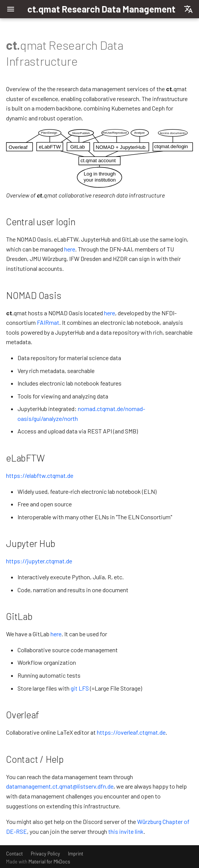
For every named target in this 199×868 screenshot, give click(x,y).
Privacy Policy (45, 854)
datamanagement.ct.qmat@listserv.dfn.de (60, 786)
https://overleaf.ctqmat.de (131, 732)
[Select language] (188, 9)
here (70, 249)
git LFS (80, 688)
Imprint (76, 854)
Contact (14, 854)
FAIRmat (48, 322)
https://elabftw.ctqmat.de (40, 475)
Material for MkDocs (49, 862)
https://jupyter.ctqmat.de (39, 561)
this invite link (126, 831)
